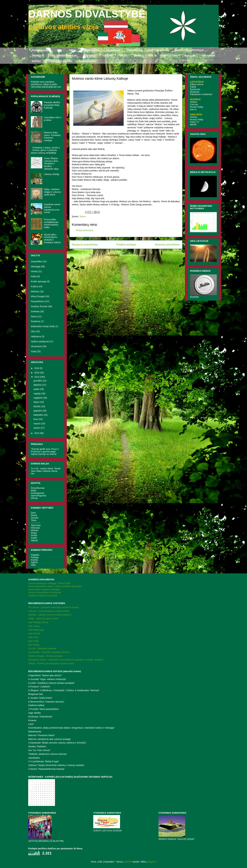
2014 (37, 377)
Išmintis (35, 530)
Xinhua (193, 102)
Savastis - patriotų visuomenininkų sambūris (50, 615)
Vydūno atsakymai (40, 341)
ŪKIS (151, 56)
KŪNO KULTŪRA (169, 56)
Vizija (33, 351)
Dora (33, 513)
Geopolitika (36, 261)
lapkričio (38, 385)
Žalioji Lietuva (197, 84)
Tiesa (34, 520)
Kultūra (34, 286)
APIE (59, 50)
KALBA (123, 56)
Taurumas (36, 525)
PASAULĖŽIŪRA (91, 50)
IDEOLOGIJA (113, 50)
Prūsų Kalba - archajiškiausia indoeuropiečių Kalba (51, 223)
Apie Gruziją (34, 633)
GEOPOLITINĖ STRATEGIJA (189, 50)
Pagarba (35, 555)
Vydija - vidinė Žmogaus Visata (43, 618)
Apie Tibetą (34, 645)
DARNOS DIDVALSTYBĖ (87, 14)
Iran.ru (193, 109)
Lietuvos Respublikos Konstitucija (45, 592)
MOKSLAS (190, 56)
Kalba (34, 276)
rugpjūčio (38, 398)
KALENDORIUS (87, 61)
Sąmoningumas (39, 496)
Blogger (151, 862)
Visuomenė (36, 346)
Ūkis (33, 331)
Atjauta (34, 540)
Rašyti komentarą (84, 230)
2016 (37, 368)
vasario (37, 424)
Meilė (33, 491)
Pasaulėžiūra (37, 301)
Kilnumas (35, 528)
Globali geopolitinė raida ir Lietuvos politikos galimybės (55, 586)
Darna (34, 515)
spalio (37, 389)
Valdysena (36, 336)
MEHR (193, 125)
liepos (37, 402)
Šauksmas (195, 89)
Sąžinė (34, 562)
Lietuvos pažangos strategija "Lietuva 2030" (50, 583)
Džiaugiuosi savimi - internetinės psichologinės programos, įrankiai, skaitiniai (66, 660)
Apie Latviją (34, 626)
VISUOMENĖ (209, 56)
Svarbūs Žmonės (39, 306)
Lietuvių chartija (52, 174)
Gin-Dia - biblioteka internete (42, 649)
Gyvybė (35, 518)
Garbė (34, 538)
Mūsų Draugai (38, 296)
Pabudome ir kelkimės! (201, 94)
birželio (37, 406)
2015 (37, 373)
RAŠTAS (36, 61)
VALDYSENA (133, 50)
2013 (37, 433)
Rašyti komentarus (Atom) (133, 255)
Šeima (83, 216)
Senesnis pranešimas (167, 245)
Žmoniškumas (38, 488)
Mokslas (35, 291)
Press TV (194, 122)
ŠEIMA (138, 56)
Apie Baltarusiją (36, 630)
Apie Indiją (33, 641)
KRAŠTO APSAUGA (157, 50)
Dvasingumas (38, 493)
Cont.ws (194, 104)
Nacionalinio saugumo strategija (44, 589)
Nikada (127, 862)
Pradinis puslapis (41, 50)
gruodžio (38, 381)
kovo (36, 419)
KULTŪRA (108, 56)
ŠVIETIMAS (90, 56)
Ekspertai (195, 92)
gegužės (38, 411)
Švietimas (36, 321)
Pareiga (35, 557)
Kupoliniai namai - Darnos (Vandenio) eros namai (53, 208)
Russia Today (197, 107)
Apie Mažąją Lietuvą (38, 622)
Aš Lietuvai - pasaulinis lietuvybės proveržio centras (53, 607)
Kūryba (34, 560)
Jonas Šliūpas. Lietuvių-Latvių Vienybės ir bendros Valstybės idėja (51, 164)
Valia (33, 565)
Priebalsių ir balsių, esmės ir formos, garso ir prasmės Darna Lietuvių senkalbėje (45, 150)
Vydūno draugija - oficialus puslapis (45, 656)
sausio (37, 428)
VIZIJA (72, 50)
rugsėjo (37, 394)
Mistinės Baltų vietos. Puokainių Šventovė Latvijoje (52, 136)
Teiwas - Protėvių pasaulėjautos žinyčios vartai (51, 663)
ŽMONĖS (37, 56)
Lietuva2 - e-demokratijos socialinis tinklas (49, 611)
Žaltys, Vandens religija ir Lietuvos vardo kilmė (52, 192)
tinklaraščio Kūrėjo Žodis (43, 326)
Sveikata (35, 311)
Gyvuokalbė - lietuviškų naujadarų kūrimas (49, 652)
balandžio (39, 415)
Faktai (193, 87)
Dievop (34, 498)
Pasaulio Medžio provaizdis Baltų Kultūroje (52, 105)
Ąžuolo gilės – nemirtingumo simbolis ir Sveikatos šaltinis (52, 238)
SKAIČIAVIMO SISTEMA (60, 61)
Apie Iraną (33, 637)
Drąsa (34, 533)
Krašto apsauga (39, 281)
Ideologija (36, 266)
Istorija (34, 271)
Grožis (34, 535)
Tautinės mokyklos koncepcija (43, 596)
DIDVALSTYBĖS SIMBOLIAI (62, 56)
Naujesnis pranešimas (85, 245)
